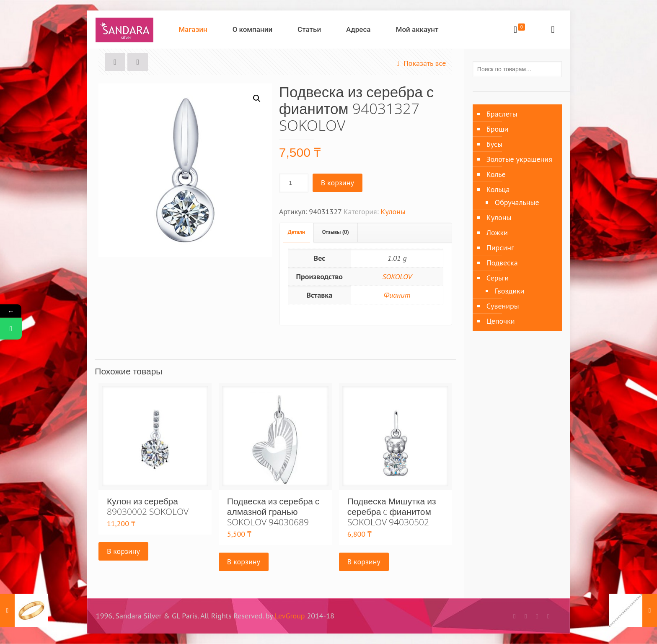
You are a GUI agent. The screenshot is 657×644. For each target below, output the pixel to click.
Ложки (497, 232)
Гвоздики (510, 291)
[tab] (297, 232)
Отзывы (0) (336, 232)
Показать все (420, 63)
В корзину (338, 183)
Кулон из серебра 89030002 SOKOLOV (148, 506)
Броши (497, 129)
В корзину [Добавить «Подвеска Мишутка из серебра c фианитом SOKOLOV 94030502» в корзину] (364, 562)
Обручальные (517, 202)
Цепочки (501, 321)
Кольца (498, 189)
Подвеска (502, 263)
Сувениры (503, 306)
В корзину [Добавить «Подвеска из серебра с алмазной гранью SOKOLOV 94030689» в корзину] (244, 562)
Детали (296, 232)
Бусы (494, 144)
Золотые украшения (519, 159)
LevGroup (290, 616)
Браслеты (502, 114)
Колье (496, 174)
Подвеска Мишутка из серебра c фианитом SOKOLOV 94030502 (392, 512)
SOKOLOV (397, 277)
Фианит (397, 295)
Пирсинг (500, 248)
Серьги (498, 278)
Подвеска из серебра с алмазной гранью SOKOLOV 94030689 (273, 512)
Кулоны (393, 212)
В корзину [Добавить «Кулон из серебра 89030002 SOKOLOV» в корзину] (123, 551)
